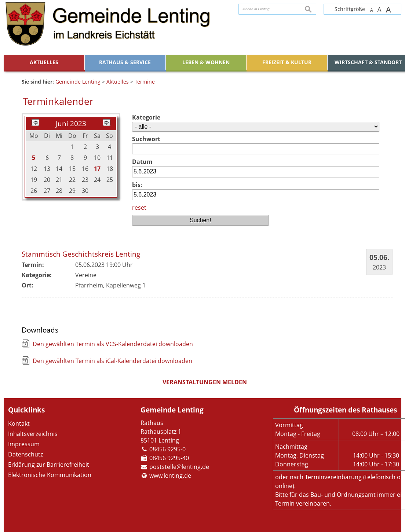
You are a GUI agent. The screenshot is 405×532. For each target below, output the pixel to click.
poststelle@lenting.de (179, 467)
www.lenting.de (170, 476)
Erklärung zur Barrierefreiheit (49, 465)
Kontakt (19, 423)
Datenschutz (25, 454)
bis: (137, 185)
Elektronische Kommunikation (50, 475)
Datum (142, 162)
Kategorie (146, 117)
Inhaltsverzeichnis (33, 434)
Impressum (24, 444)
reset (139, 208)
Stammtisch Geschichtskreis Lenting (81, 254)
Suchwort (146, 139)
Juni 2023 (71, 123)
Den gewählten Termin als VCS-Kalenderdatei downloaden (113, 344)
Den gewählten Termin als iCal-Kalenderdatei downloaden (112, 361)
